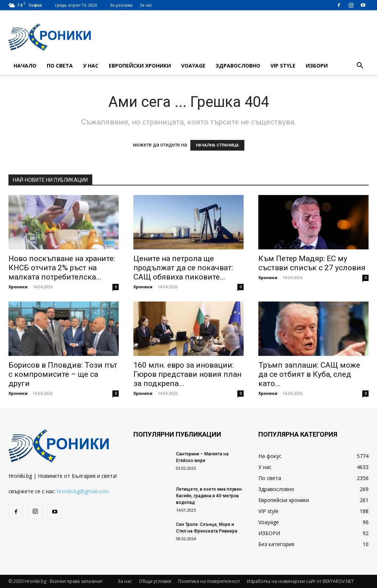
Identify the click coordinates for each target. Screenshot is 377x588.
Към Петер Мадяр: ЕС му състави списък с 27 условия (312, 263)
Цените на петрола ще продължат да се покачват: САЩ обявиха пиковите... (183, 268)
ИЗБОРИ (317, 66)
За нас (146, 5)
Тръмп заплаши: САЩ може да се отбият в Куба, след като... (309, 374)
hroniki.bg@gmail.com (83, 491)
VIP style (283, 66)
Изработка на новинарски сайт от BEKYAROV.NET (300, 581)
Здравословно (238, 66)
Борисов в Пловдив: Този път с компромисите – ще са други (63, 374)
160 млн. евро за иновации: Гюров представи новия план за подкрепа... (187, 374)
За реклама (121, 5)
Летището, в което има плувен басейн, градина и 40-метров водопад (209, 496)
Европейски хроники (140, 66)
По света (60, 66)
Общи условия (155, 581)
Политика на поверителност (209, 581)
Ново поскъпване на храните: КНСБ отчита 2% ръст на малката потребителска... (62, 268)
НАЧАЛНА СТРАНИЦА (217, 145)
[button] (360, 66)
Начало (25, 66)
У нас (91, 66)
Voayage (193, 66)
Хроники (18, 287)
